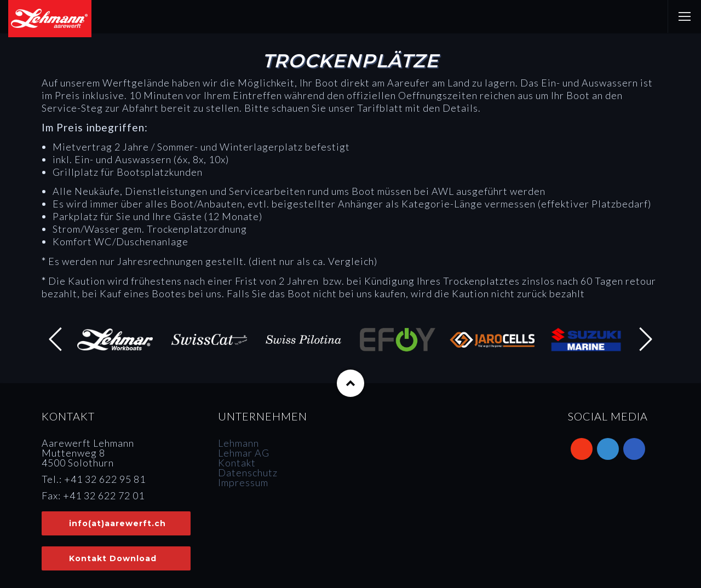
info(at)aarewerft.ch (117, 523)
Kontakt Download (113, 558)
